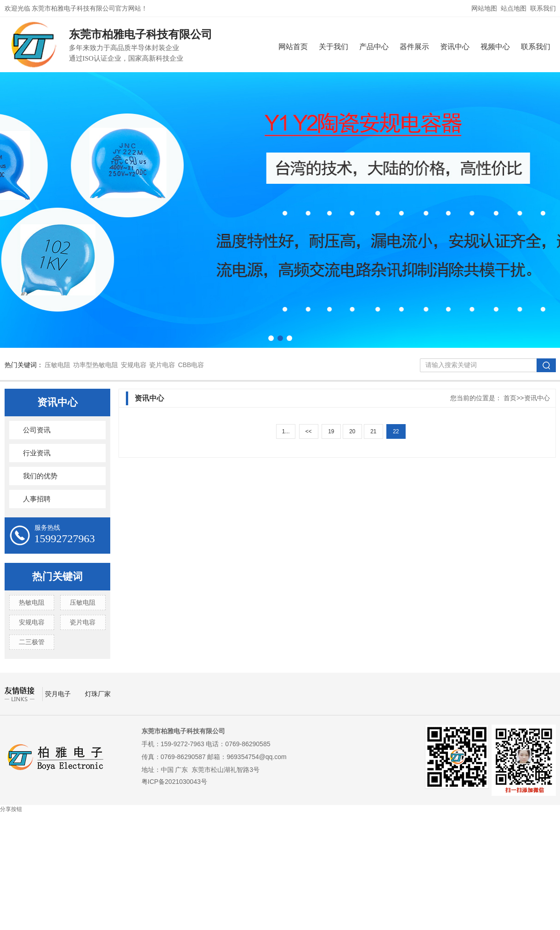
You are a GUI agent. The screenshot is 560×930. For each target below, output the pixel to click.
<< (308, 431)
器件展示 (414, 47)
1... (286, 431)
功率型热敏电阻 (96, 365)
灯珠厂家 (98, 694)
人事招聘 (37, 499)
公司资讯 (37, 430)
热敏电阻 (32, 602)
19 (331, 431)
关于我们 (334, 47)
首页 (510, 398)
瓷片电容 (162, 365)
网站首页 (293, 47)
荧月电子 (59, 694)
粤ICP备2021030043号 (174, 782)
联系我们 (543, 8)
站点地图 (514, 8)
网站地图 (484, 8)
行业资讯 (37, 453)
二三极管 (32, 642)
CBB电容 (191, 365)
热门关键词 (57, 576)
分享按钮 (11, 809)
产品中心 (374, 47)
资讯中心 (455, 47)
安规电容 (134, 365)
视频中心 (495, 47)
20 (352, 431)
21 (373, 431)
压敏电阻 (57, 365)
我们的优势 (40, 476)
